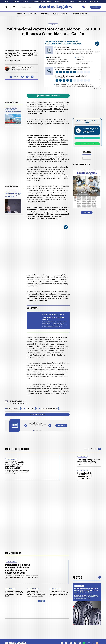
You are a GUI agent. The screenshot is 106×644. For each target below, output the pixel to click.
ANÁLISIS (65, 14)
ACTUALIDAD (21, 14)
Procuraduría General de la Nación (41, 1)
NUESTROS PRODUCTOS (42, 619)
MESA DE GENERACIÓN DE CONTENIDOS (60, 615)
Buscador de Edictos (80, 14)
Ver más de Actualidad (93, 449)
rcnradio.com (95, 637)
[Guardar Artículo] (14, 77)
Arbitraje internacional (49, 409)
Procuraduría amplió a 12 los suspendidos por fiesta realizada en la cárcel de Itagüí (89, 462)
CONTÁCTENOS (39, 615)
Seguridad (16, 1)
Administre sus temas (37, 415)
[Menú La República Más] (6, 7)
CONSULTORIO (33, 14)
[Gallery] (38, 424)
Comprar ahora (87, 138)
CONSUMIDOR (45, 14)
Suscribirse (95, 7)
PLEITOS (56, 14)
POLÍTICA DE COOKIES (41, 627)
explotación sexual (60, 1)
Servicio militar (82, 1)
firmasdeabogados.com (65, 637)
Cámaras (25, 1)
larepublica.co (11, 637)
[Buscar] (14, 7)
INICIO (7, 614)
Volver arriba (93, 593)
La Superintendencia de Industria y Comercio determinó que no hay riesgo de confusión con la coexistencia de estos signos (86, 546)
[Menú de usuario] (83, 7)
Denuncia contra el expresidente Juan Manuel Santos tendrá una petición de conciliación (13, 194)
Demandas (30, 409)
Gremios (71, 1)
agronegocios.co (26, 637)
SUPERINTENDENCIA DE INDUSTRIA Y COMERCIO (61, 627)
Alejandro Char (94, 1)
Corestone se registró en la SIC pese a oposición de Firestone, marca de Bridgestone (87, 540)
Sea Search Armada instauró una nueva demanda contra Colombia (13, 110)
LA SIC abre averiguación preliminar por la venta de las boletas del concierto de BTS (59, 543)
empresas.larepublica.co (44, 637)
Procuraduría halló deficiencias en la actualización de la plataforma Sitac (85, 476)
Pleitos (77, 527)
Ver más (87, 213)
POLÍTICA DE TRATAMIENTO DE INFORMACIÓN (62, 622)
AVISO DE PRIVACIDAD (60, 619)
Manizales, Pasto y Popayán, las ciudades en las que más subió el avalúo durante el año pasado (37, 543)
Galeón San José (13, 409)
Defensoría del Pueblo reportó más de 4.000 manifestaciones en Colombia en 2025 (14, 465)
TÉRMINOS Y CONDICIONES (43, 622)
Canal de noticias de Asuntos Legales (48, 96)
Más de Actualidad (17, 449)
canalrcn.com (82, 637)
